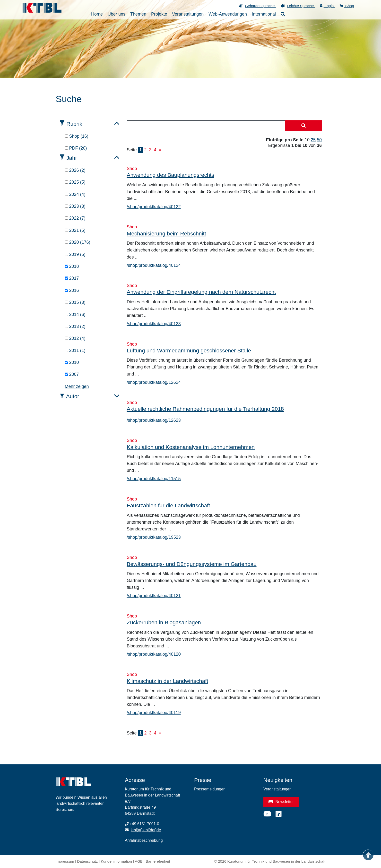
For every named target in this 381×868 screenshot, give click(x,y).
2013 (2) (75, 326)
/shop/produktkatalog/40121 (154, 596)
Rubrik (74, 124)
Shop (347, 6)
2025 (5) (75, 182)
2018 (72, 266)
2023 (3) (75, 206)
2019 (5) (75, 254)
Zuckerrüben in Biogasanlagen (164, 622)
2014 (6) (75, 314)
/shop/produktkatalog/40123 (154, 324)
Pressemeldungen (210, 789)
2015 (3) (75, 302)
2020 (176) (78, 242)
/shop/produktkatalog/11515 (154, 479)
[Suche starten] (303, 126)
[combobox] (206, 126)
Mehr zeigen (77, 386)
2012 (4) (75, 338)
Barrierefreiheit (158, 861)
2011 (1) (75, 350)
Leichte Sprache (301, 6)
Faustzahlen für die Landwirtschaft (169, 506)
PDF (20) (76, 148)
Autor (73, 396)
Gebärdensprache (260, 6)
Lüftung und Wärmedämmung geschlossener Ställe (189, 351)
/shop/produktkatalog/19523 (154, 537)
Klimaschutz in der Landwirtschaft (168, 681)
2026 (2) (75, 170)
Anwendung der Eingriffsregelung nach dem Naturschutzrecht (201, 292)
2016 (72, 290)
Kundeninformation (116, 861)
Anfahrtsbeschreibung (144, 840)
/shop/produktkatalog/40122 (154, 207)
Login (327, 6)
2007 (72, 374)
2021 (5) (75, 230)
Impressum (65, 861)
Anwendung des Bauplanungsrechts (171, 175)
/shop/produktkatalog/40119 (154, 713)
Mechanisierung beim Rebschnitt (166, 234)
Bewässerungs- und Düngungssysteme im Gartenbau (192, 564)
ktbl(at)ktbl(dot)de (146, 830)
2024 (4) (75, 194)
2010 (72, 362)
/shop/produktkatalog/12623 (154, 420)
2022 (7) (75, 218)
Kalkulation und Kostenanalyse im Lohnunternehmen (191, 447)
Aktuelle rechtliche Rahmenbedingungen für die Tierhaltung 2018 (205, 409)
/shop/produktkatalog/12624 (154, 382)
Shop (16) (77, 136)
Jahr (72, 158)
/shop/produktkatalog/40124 (154, 265)
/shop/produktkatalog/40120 (154, 654)
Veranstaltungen (277, 789)
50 (319, 140)
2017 (72, 278)
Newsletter (281, 802)
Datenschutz (87, 861)
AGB (139, 861)
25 (313, 140)
